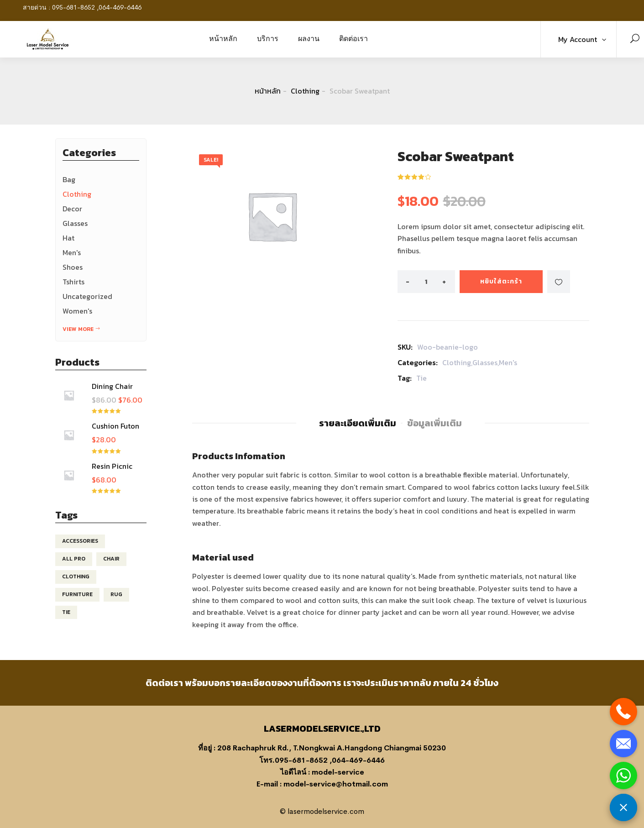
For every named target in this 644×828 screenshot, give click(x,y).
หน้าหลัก (223, 38)
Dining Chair (112, 386)
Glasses (75, 223)
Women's (77, 311)
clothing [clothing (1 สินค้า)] (76, 576)
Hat (68, 238)
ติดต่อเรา (353, 38)
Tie (421, 378)
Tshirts (73, 282)
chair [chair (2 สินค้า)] (111, 559)
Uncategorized (87, 296)
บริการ (268, 38)
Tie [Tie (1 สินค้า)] (66, 612)
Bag (69, 179)
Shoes (73, 267)
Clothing (305, 91)
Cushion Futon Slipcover (115, 430)
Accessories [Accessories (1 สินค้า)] (80, 541)
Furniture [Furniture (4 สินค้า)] (77, 594)
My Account (578, 39)
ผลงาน (309, 38)
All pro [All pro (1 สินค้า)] (74, 559)
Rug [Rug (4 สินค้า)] (116, 594)
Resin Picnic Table (112, 471)
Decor (72, 209)
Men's (72, 252)
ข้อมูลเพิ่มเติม (435, 423)
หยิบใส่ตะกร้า (501, 281)
